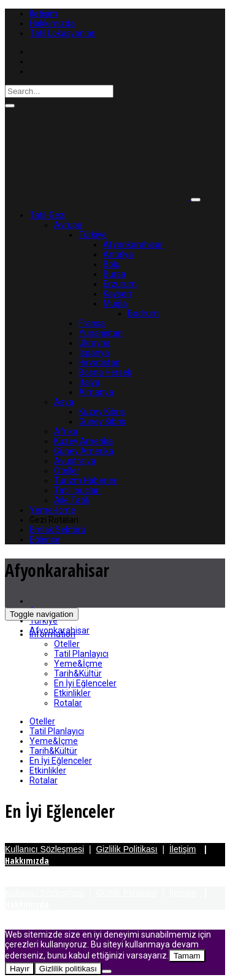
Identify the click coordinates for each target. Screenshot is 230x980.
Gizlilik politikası (68, 969)
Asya (64, 402)
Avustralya (75, 461)
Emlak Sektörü (58, 530)
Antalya (118, 254)
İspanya (94, 353)
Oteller (67, 471)
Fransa (92, 323)
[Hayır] (107, 971)
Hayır (20, 969)
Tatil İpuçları (77, 490)
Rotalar (68, 703)
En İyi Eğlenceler (85, 683)
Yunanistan (101, 333)
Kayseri (117, 294)
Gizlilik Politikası (126, 849)
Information (52, 634)
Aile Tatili (71, 500)
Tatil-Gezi (48, 215)
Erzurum (120, 284)
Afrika (66, 431)
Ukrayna (94, 343)
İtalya (89, 382)
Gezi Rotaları (54, 520)
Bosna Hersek (105, 372)
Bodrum (143, 313)
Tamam (187, 956)
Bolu (112, 264)
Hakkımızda (52, 23)
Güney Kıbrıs (102, 421)
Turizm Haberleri (86, 480)
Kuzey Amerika (83, 441)
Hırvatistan (99, 363)
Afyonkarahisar (133, 245)
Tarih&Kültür (78, 673)
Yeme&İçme (78, 664)
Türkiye (93, 235)
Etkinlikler (72, 693)
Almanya (96, 392)
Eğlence (45, 539)
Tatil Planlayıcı (81, 654)
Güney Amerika (84, 451)
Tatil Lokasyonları (63, 33)
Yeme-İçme (52, 510)
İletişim (44, 14)
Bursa (114, 274)
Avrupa (68, 225)
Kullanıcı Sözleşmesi (44, 849)
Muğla (115, 304)
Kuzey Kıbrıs (102, 412)
